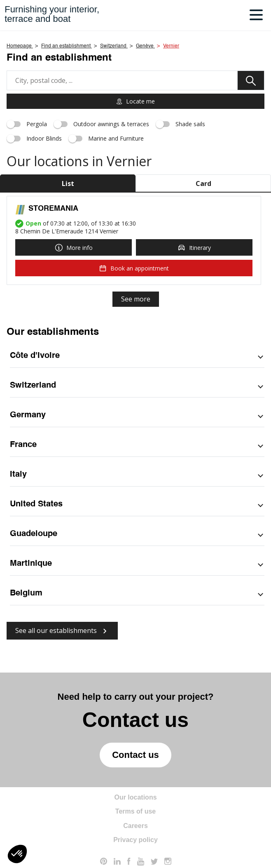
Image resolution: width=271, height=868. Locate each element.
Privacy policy (135, 840)
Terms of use (135, 811)
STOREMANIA (53, 209)
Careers (135, 826)
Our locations (135, 797)
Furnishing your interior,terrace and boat (52, 14)
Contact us (135, 755)
